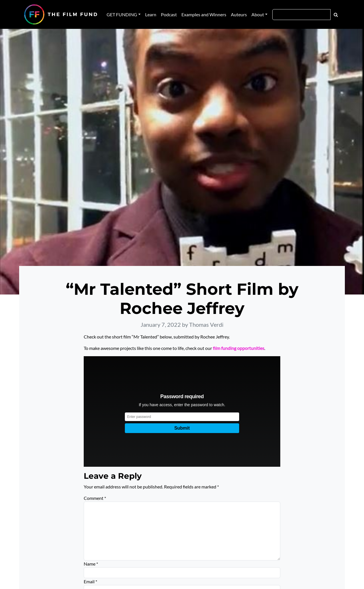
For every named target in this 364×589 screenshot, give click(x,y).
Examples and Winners (204, 14)
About (258, 14)
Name (91, 564)
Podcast (169, 14)
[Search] (301, 15)
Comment (95, 498)
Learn (151, 14)
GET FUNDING (122, 14)
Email (90, 581)
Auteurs (239, 14)
